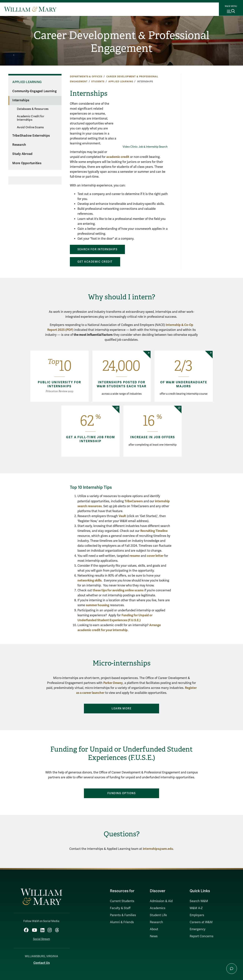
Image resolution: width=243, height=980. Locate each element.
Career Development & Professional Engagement (121, 42)
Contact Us (42, 962)
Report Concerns (202, 936)
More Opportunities (27, 163)
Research (19, 145)
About (154, 929)
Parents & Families (123, 915)
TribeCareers (134, 501)
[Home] (30, 9)
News (154, 936)
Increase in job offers (153, 437)
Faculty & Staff (120, 908)
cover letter (155, 556)
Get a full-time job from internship (91, 439)
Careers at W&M (201, 922)
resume (135, 556)
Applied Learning (121, 82)
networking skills (90, 580)
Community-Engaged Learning (34, 91)
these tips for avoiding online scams (118, 590)
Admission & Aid (161, 901)
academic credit (118, 157)
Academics (158, 908)
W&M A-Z (196, 908)
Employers (197, 915)
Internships (21, 100)
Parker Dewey (113, 683)
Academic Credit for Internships (31, 118)
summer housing (97, 605)
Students (98, 82)
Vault (122, 516)
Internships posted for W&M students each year (122, 384)
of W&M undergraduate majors (184, 384)
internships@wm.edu (158, 849)
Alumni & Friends (122, 922)
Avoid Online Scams (30, 127)
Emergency (198, 929)
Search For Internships (97, 249)
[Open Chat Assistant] (232, 969)
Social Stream (41, 938)
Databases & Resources (33, 109)
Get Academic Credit (95, 262)
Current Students (122, 901)
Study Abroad (22, 154)
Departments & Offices (86, 77)
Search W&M (199, 901)
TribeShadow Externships (31, 136)
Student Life (158, 915)
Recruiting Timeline (154, 531)
